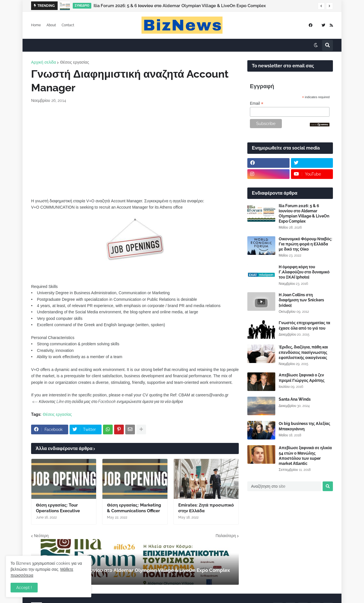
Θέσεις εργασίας (74, 62)
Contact (68, 25)
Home (36, 25)
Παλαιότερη (226, 536)
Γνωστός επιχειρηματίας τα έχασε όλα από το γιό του (304, 325)
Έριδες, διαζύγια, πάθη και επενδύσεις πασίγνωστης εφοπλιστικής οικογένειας (303, 352)
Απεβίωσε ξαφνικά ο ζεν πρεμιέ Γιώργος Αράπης (302, 378)
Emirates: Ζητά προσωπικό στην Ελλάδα (206, 508)
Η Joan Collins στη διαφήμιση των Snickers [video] (301, 300)
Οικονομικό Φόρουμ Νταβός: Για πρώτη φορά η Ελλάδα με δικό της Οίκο (305, 244)
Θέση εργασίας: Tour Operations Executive (58, 508)
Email (257, 103)
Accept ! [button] (24, 588)
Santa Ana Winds (295, 399)
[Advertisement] (135, 151)
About (51, 25)
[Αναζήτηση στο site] (284, 486)
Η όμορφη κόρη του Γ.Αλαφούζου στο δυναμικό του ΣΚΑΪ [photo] (304, 272)
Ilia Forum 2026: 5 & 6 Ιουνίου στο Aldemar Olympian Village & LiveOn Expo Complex (180, 6)
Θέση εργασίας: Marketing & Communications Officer (134, 508)
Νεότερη (41, 536)
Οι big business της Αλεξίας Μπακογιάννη (304, 426)
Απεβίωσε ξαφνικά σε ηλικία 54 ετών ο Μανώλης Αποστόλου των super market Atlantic (305, 456)
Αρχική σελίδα (44, 62)
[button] (321, 6)
